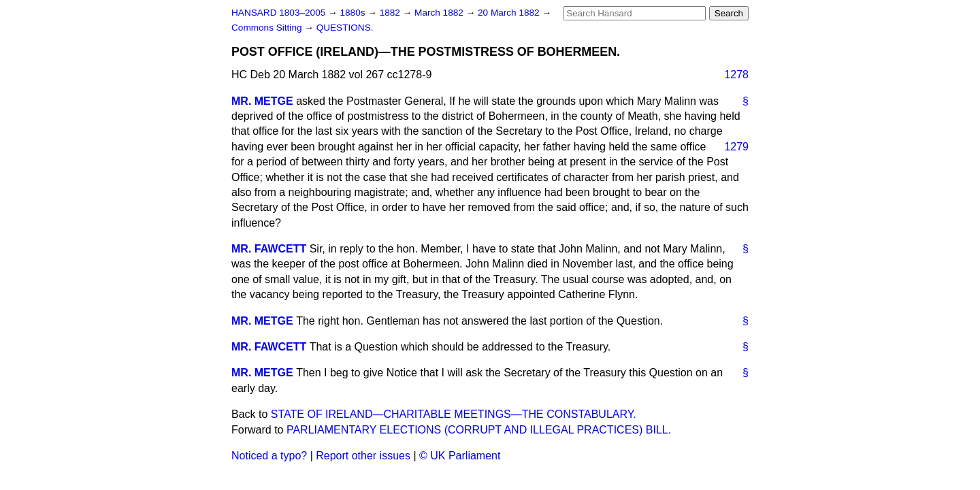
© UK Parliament (460, 456)
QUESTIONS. (345, 28)
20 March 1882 (510, 13)
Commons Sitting (268, 28)
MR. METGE (262, 101)
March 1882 (440, 13)
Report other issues (363, 456)
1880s (354, 13)
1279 (736, 147)
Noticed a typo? (269, 456)
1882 (391, 13)
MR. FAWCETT (269, 249)
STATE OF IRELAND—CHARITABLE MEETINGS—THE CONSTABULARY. (454, 414)
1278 (736, 75)
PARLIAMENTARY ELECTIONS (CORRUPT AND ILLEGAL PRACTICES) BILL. (479, 430)
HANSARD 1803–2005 (278, 13)
